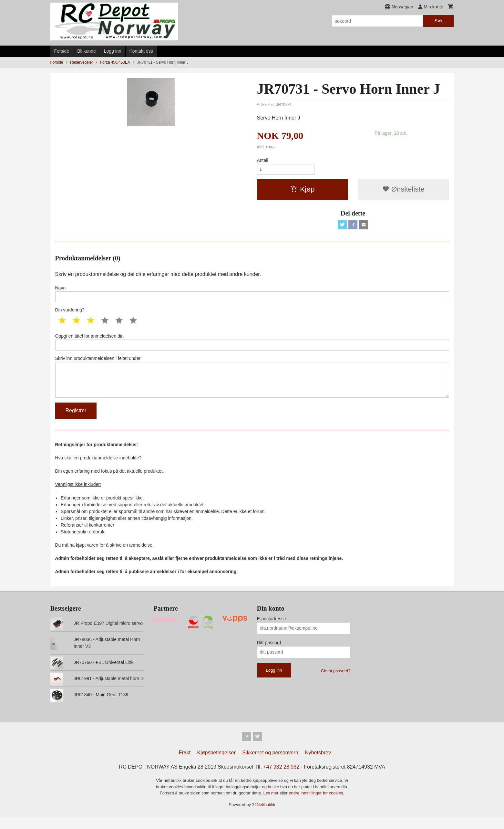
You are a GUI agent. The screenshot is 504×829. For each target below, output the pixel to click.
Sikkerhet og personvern (270, 764)
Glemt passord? (336, 681)
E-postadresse (272, 629)
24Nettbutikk (264, 816)
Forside (62, 51)
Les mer (272, 805)
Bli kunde (87, 51)
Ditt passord (269, 653)
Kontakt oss (141, 51)
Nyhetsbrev (318, 764)
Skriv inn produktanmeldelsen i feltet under (252, 385)
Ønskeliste (403, 191)
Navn (252, 297)
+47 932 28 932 (281, 778)
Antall (263, 160)
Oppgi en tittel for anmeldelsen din (252, 347)
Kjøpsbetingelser (216, 764)
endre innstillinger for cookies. (316, 805)
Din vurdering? (70, 314)
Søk (439, 21)
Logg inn (113, 51)
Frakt (185, 764)
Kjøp (302, 191)
